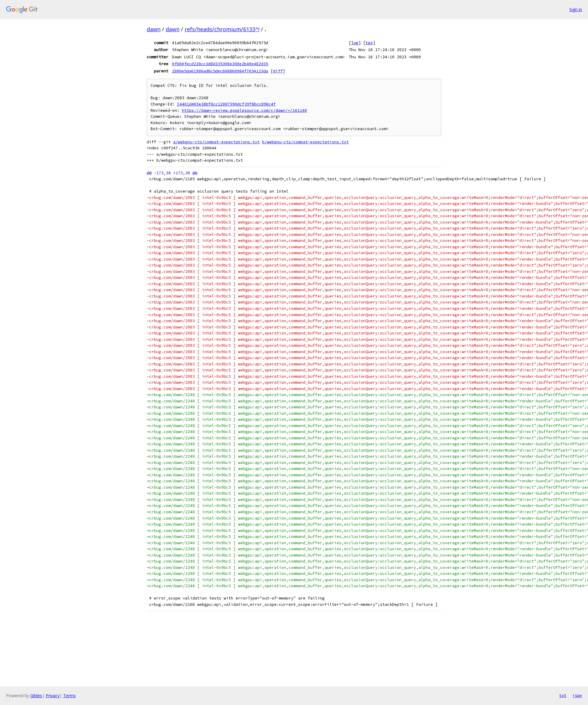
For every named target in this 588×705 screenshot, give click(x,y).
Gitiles (36, 696)
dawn (154, 29)
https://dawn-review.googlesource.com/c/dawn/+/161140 (244, 110)
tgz (369, 43)
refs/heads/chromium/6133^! (222, 29)
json (577, 695)
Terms (69, 696)
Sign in (576, 9)
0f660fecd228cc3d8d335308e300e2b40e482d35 (220, 64)
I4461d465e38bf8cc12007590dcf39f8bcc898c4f (226, 104)
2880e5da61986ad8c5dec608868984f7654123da (220, 71)
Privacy (53, 696)
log (355, 43)
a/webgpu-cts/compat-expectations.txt (216, 142)
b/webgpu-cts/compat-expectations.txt (305, 142)
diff (278, 71)
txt (563, 695)
